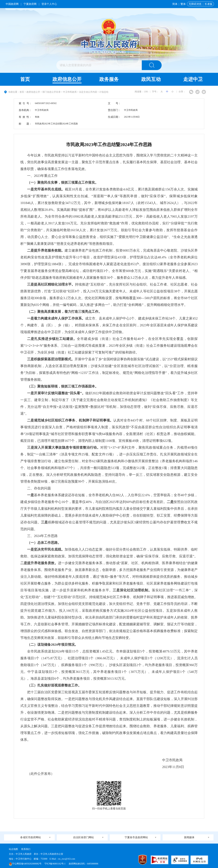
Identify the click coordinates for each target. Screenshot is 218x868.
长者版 (208, 4)
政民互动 (151, 79)
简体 (175, 4)
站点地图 (13, 849)
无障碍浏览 (195, 4)
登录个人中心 (49, 4)
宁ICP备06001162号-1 (55, 864)
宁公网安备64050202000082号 (25, 864)
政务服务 (109, 79)
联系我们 (26, 849)
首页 (25, 79)
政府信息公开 (67, 79)
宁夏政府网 (30, 4)
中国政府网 (12, 4)
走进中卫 (193, 79)
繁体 (183, 4)
